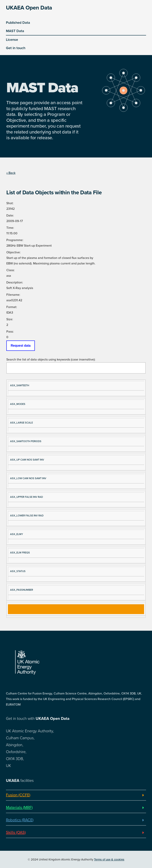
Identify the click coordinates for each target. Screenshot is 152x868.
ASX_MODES (18, 404)
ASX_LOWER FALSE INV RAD (27, 516)
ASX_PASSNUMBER (22, 590)
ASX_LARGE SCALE (21, 423)
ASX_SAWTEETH (20, 385)
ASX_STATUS (18, 571)
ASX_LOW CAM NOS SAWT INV (28, 478)
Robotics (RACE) (20, 820)
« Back (11, 173)
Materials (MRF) (19, 808)
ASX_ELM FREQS (20, 553)
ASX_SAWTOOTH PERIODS (26, 441)
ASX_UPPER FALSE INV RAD (27, 497)
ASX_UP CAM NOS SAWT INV (27, 460)
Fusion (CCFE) (18, 795)
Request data (21, 346)
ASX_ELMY (17, 534)
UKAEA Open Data (29, 8)
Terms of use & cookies (109, 859)
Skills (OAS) (16, 833)
